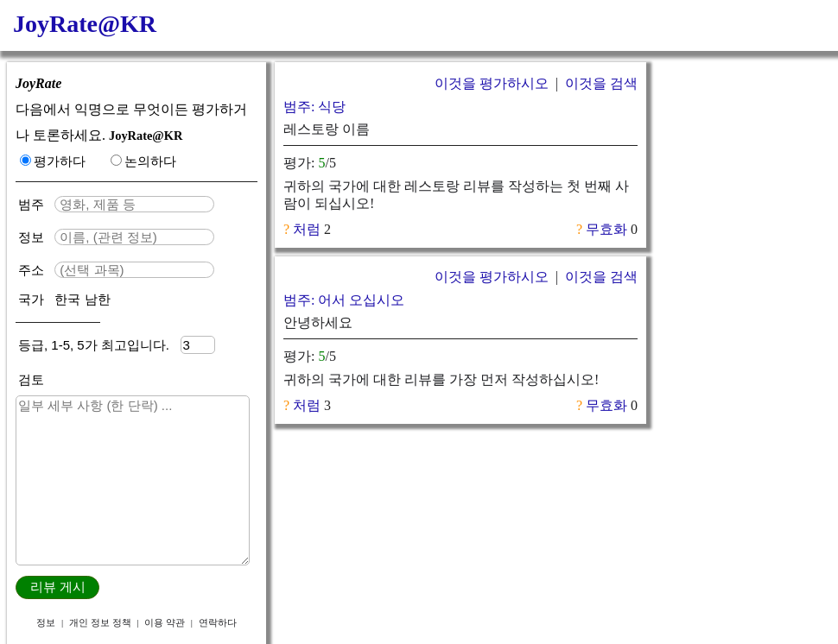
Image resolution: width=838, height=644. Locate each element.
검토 (31, 379)
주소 (33, 270)
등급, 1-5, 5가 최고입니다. (99, 345)
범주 (35, 204)
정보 (33, 237)
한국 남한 (82, 299)
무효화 (606, 229)
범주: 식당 (314, 107)
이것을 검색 (601, 83)
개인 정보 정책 (100, 622)
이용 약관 (165, 622)
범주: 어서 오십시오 (344, 300)
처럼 (307, 229)
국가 (33, 299)
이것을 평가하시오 (492, 83)
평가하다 (53, 161)
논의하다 (143, 161)
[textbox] (134, 204)
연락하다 (218, 622)
